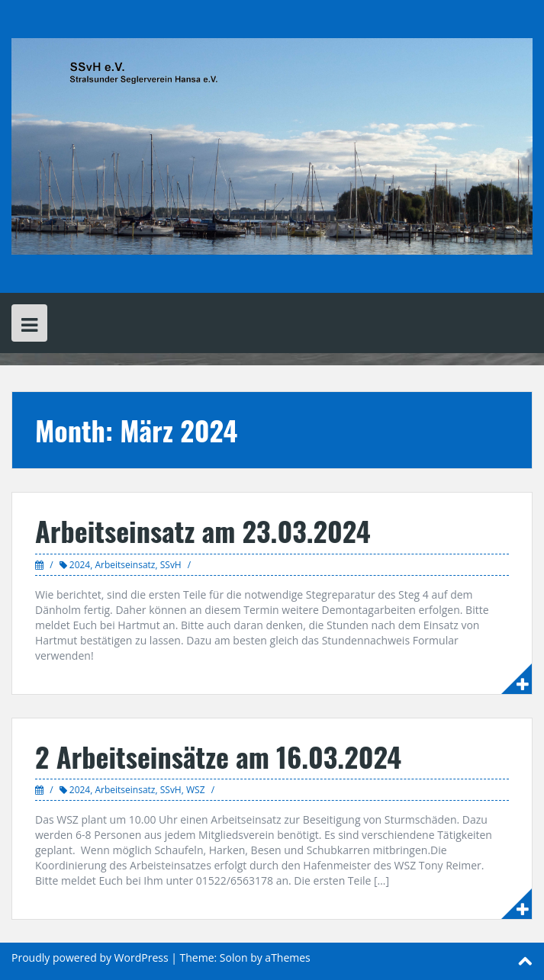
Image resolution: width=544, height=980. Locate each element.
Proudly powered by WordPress (90, 958)
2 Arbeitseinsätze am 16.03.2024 (218, 756)
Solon (234, 958)
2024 (80, 565)
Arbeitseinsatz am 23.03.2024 (203, 530)
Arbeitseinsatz (125, 565)
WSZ (196, 790)
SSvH (171, 565)
